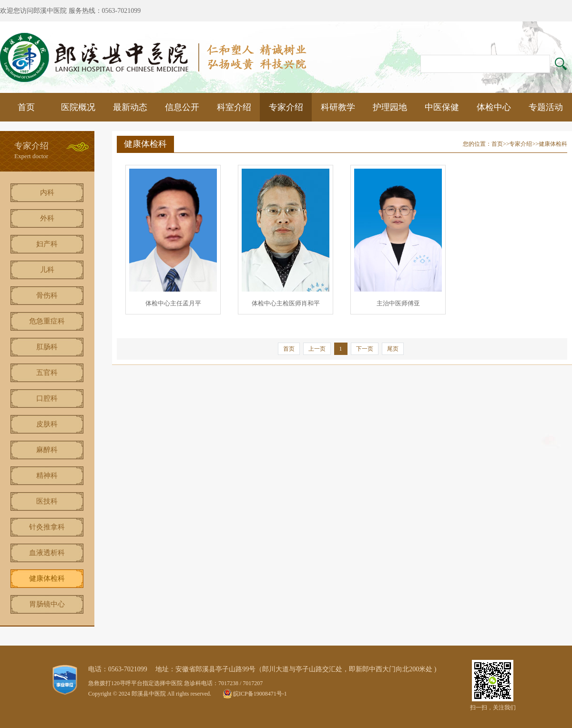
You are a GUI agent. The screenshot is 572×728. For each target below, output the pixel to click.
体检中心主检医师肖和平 (286, 303)
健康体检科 (47, 578)
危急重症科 (47, 321)
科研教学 (338, 107)
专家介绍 (286, 107)
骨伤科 (47, 295)
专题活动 (546, 107)
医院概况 (78, 107)
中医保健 (442, 107)
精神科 (47, 475)
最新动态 (130, 107)
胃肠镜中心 (47, 604)
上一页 (317, 349)
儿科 (47, 270)
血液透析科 (47, 553)
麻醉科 (47, 450)
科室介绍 (234, 107)
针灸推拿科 (47, 527)
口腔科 (47, 398)
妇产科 (47, 244)
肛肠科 (47, 347)
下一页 (365, 349)
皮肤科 (47, 424)
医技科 (47, 501)
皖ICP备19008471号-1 (260, 694)
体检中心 (494, 107)
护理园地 (390, 107)
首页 (26, 107)
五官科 (47, 373)
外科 (47, 218)
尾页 (393, 349)
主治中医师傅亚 (398, 303)
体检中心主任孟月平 (173, 303)
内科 (47, 192)
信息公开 (182, 107)
